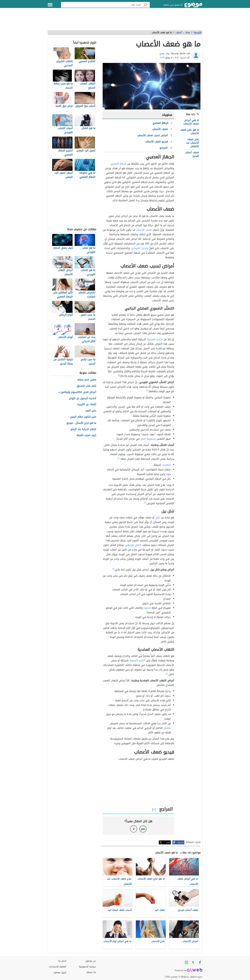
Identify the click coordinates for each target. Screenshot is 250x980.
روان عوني (165, 53)
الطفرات (166, 465)
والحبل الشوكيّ (140, 248)
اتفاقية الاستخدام (58, 967)
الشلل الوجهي (133, 545)
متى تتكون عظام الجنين (83, 417)
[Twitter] (193, 962)
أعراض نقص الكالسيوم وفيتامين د (77, 392)
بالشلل (167, 728)
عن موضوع (91, 961)
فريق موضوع (60, 972)
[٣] (145, 503)
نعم (143, 829)
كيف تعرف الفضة (86, 435)
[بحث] (145, 5)
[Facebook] (200, 962)
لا (134, 829)
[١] (119, 375)
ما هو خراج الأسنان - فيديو (81, 423)
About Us (91, 972)
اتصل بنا (62, 961)
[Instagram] (186, 962)
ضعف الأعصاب (144, 230)
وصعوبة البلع (148, 439)
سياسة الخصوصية (87, 967)
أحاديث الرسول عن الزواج (83, 398)
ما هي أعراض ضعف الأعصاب (191, 122)
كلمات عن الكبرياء (87, 405)
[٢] (147, 391)
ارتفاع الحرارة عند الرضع (83, 429)
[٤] (113, 569)
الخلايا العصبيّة (155, 339)
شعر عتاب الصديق (86, 386)
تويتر (168, 842)
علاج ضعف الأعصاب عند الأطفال (193, 143)
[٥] (167, 674)
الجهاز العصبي (118, 164)
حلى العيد (91, 411)
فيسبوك (180, 842)
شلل (158, 517)
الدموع (147, 608)
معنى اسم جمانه (87, 380)
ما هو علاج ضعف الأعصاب (189, 132)
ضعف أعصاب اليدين (192, 154)
